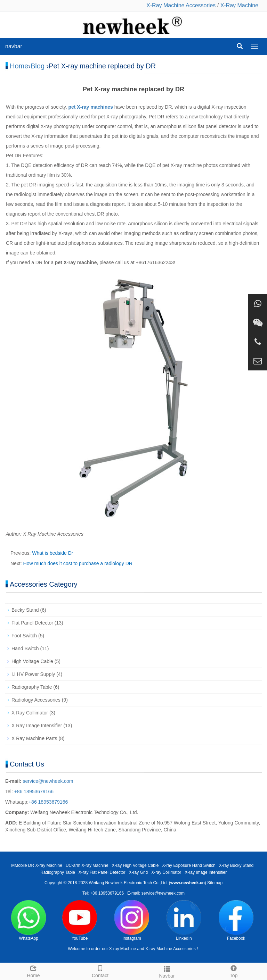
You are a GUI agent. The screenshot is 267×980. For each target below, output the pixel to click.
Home (19, 66)
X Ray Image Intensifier (37, 726)
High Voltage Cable (32, 661)
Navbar (167, 971)
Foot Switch (24, 636)
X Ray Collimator (30, 713)
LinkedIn (184, 920)
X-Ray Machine (239, 5)
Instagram (132, 920)
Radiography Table (32, 687)
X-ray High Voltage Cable (135, 865)
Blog (38, 66)
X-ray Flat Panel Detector (102, 872)
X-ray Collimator (166, 872)
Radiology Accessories (36, 700)
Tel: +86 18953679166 (103, 893)
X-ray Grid (139, 872)
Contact (100, 971)
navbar (14, 46)
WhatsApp (29, 920)
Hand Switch (25, 648)
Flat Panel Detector (32, 623)
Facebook (236, 920)
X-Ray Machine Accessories (181, 5)
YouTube (80, 920)
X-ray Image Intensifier (206, 872)
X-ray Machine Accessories (171, 949)
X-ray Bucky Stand (236, 865)
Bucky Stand (25, 610)
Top (234, 971)
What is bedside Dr (52, 553)
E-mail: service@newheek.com (156, 893)
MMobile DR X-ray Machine (37, 865)
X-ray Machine (123, 949)
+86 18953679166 (33, 791)
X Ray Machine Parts (34, 738)
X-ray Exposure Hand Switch (189, 865)
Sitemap (215, 883)
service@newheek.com (48, 781)
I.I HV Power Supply (33, 674)
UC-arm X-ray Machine (87, 865)
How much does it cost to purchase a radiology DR (78, 563)
